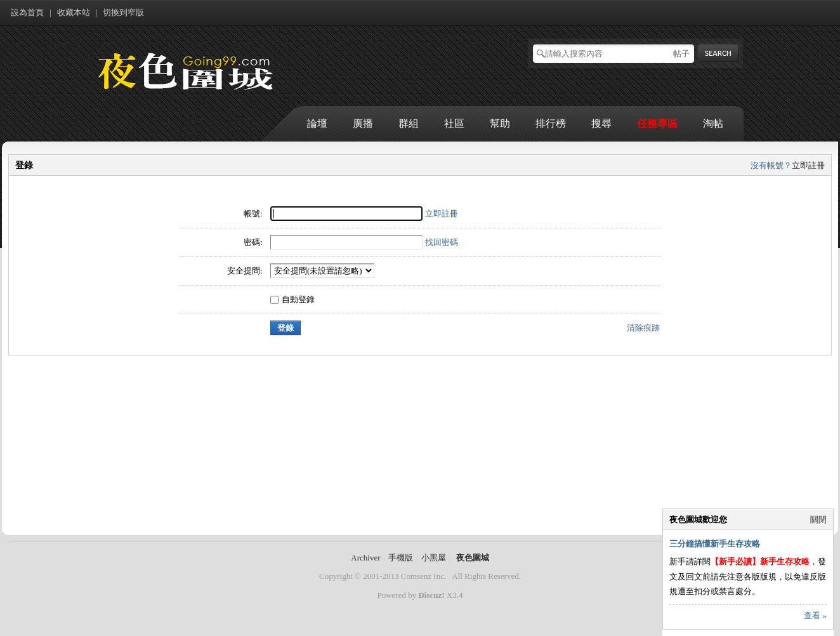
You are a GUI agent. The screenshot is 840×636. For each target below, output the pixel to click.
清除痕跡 (643, 328)
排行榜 (551, 123)
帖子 (681, 54)
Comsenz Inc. (423, 576)
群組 (409, 123)
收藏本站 (74, 12)
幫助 (500, 123)
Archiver (365, 558)
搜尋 (601, 123)
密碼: (253, 242)
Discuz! (431, 595)
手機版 (401, 558)
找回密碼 (442, 242)
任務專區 (657, 123)
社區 (454, 123)
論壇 (317, 123)
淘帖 (713, 123)
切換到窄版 (123, 12)
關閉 (818, 520)
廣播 (363, 123)
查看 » (815, 615)
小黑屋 (434, 558)
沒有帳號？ (771, 165)
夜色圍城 (473, 558)
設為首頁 (27, 12)
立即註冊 (808, 165)
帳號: (253, 214)
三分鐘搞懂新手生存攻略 (715, 544)
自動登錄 (292, 299)
